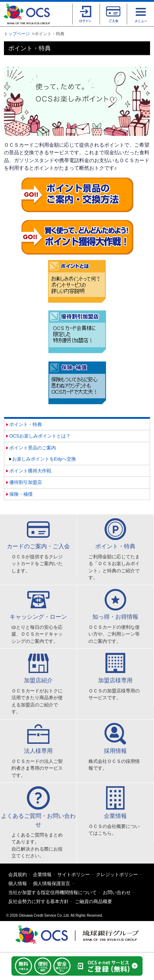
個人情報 (18, 883)
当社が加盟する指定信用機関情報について (52, 892)
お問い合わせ (117, 892)
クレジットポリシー (117, 874)
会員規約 (18, 874)
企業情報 (42, 874)
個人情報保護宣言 (52, 883)
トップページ (17, 34)
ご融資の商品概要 (93, 901)
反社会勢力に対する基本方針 (38, 901)
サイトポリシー (74, 874)
